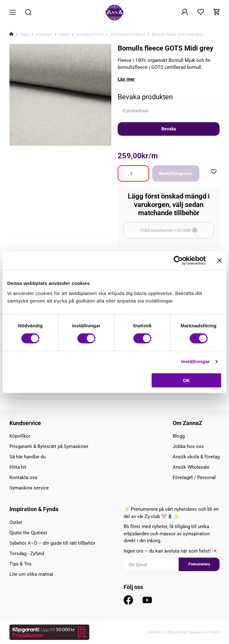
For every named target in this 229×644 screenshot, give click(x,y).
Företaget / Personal (194, 478)
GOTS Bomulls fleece (128, 35)
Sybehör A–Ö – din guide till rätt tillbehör (52, 543)
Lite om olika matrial (31, 574)
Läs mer (126, 79)
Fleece (64, 35)
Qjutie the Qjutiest (28, 533)
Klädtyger (44, 35)
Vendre (214, 632)
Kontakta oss (23, 478)
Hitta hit (18, 467)
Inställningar (195, 361)
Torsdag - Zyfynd (27, 554)
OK (186, 380)
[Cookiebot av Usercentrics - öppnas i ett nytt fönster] (178, 260)
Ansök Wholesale (191, 467)
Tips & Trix (20, 564)
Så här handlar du (28, 457)
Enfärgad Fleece (90, 35)
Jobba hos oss (188, 446)
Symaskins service (29, 488)
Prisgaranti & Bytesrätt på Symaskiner (49, 446)
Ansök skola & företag (196, 457)
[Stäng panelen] (220, 260)
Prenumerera (199, 564)
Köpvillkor (20, 436)
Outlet (16, 522)
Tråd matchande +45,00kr (177, 233)
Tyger (25, 35)
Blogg (179, 436)
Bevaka (169, 129)
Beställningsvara (176, 173)
